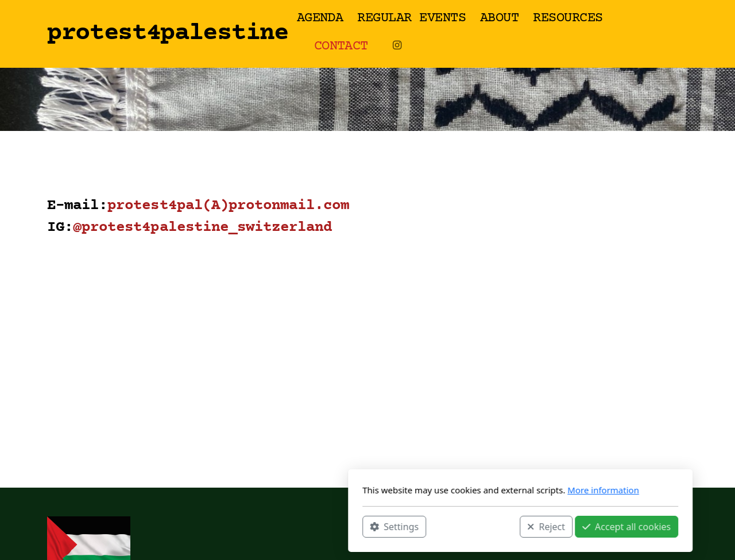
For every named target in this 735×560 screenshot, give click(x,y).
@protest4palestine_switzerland (202, 228)
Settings (241, 526)
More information (450, 490)
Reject (393, 526)
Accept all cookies (474, 526)
